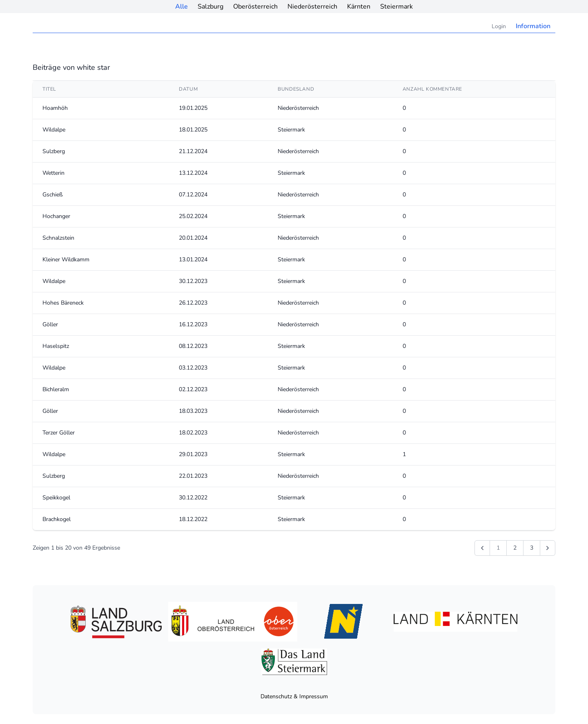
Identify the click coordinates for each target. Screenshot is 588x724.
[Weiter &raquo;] (548, 548)
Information (533, 26)
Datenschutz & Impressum (294, 696)
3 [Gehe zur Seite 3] (532, 548)
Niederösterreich (312, 7)
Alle (182, 7)
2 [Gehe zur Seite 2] (515, 548)
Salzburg (210, 7)
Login (499, 26)
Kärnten (359, 7)
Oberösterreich (255, 7)
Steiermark (396, 7)
